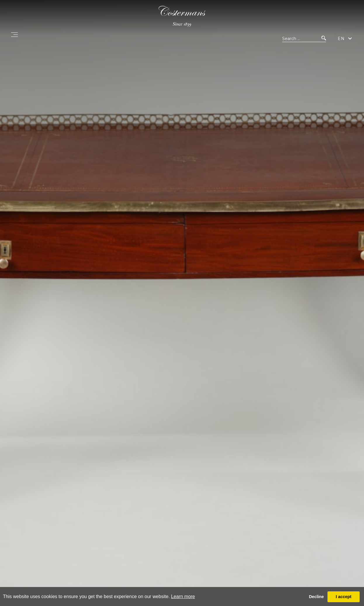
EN (341, 39)
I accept (344, 597)
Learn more (183, 596)
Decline (316, 597)
